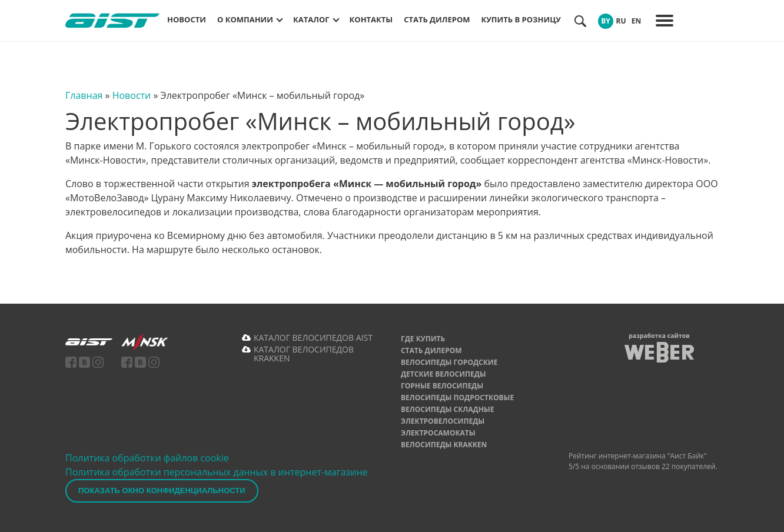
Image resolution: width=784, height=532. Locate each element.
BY (606, 21)
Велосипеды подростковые (457, 398)
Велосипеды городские (449, 362)
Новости (187, 19)
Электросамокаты (438, 433)
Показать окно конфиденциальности (162, 491)
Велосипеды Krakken (444, 445)
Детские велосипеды (444, 374)
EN (636, 21)
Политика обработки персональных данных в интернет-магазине (217, 472)
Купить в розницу (521, 19)
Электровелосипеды (443, 421)
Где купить (423, 339)
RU (621, 21)
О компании (245, 19)
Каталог (311, 19)
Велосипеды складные (448, 409)
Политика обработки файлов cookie (147, 458)
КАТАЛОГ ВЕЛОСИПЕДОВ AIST (313, 338)
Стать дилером (437, 19)
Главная (84, 95)
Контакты (371, 19)
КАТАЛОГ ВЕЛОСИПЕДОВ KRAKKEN (304, 354)
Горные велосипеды (442, 386)
